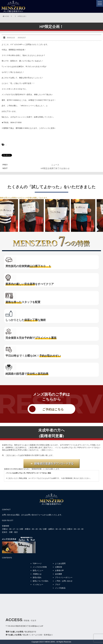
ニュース (55, 165)
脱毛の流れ (37, 577)
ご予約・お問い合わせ (64, 581)
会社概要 (58, 574)
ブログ (58, 584)
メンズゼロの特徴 (40, 567)
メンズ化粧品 (60, 588)
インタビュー (38, 584)
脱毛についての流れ (41, 581)
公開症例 (58, 567)
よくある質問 (60, 563)
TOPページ (37, 563)
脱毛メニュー (38, 570)
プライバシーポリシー (64, 577)
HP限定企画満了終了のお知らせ (55, 168)
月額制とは (37, 574)
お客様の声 (59, 570)
